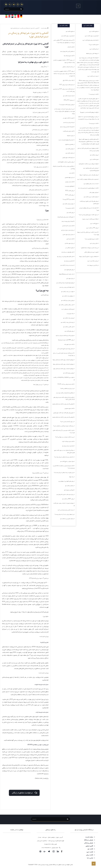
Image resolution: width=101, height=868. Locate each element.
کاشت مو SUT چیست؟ (68, 199)
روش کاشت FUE (69, 191)
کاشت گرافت (71, 47)
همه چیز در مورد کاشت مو (68, 36)
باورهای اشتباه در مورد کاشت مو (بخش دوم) (63, 364)
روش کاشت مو (70, 213)
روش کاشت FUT (69, 195)
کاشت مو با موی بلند (69, 344)
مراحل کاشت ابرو (94, 49)
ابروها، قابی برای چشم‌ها (92, 53)
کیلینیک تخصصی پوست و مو (67, 127)
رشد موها (71, 477)
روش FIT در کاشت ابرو (92, 228)
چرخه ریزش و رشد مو (69, 122)
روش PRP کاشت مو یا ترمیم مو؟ (66, 340)
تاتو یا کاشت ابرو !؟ (93, 45)
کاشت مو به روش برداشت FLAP (66, 384)
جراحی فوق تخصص (69, 177)
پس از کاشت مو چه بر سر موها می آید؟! (64, 437)
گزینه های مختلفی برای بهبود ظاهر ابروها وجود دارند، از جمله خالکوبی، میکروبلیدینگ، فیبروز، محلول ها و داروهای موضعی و (89, 142)
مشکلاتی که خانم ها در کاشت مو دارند (65, 393)
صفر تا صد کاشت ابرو (93, 76)
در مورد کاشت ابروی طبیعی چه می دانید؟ (88, 215)
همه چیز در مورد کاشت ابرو (91, 36)
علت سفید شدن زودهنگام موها (66, 274)
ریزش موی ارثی (70, 278)
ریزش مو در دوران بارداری (67, 230)
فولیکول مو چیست (69, 186)
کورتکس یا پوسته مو (69, 490)
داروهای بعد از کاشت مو (68, 296)
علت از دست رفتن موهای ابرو (91, 184)
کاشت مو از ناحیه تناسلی (68, 226)
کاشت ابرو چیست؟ (93, 123)
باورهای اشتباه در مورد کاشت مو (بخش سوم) (63, 360)
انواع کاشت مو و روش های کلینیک (66, 217)
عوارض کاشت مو (70, 149)
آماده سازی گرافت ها (69, 56)
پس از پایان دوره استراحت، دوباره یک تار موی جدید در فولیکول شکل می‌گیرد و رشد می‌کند (65, 111)
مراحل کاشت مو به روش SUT (67, 85)
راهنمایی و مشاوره (69, 144)
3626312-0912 (46, 848)
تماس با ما (91, 858)
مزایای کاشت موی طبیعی (68, 158)
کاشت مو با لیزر (70, 239)
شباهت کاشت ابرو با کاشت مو (91, 197)
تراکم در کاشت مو (69, 486)
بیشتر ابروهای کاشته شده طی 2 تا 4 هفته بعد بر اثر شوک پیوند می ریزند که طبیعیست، (88, 118)
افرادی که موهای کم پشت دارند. (66, 140)
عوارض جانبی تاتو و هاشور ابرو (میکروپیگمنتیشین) (91, 169)
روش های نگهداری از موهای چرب (66, 481)
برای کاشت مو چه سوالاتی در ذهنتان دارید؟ (63, 426)
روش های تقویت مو (69, 270)
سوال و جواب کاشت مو (68, 204)
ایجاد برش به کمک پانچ (68, 80)
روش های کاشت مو (69, 331)
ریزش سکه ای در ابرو (93, 261)
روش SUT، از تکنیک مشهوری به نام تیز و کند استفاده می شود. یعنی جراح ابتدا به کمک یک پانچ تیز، (64, 74)
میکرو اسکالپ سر (69, 248)
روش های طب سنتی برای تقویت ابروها (89, 175)
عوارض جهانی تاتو (94, 192)
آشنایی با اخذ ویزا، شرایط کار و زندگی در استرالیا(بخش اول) (25, 28)
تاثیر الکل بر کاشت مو (69, 327)
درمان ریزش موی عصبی (68, 234)
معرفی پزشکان (89, 843)
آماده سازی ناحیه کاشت (68, 131)
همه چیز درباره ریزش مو (68, 446)
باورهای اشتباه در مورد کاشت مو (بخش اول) (63, 369)
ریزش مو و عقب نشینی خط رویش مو (65, 494)
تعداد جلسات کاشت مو (68, 96)
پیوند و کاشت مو (94, 155)
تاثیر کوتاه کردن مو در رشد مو (67, 287)
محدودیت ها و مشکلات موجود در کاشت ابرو (88, 179)
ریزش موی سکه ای (69, 243)
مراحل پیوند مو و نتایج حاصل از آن (65, 349)
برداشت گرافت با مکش (68, 67)
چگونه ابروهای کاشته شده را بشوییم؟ (89, 112)
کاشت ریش (90, 855)
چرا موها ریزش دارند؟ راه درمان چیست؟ (64, 514)
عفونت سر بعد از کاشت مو (67, 292)
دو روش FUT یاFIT (69, 100)
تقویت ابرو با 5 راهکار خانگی (91, 252)
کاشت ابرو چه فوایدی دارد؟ (91, 239)
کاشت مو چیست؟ (70, 208)
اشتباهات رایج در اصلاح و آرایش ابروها (89, 257)
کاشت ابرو (90, 852)
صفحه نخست (45, 28)
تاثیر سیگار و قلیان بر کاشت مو (66, 305)
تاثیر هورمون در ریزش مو (68, 252)
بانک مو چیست (70, 314)
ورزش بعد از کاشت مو (68, 318)
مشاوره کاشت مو (70, 31)
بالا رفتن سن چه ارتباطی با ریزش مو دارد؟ (64, 457)
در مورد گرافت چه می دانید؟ (67, 422)
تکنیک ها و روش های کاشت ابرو (90, 40)
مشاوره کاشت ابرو (94, 31)
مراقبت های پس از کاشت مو (67, 519)
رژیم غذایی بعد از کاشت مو (67, 322)
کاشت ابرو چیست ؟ (93, 94)
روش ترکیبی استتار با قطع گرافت (66, 162)
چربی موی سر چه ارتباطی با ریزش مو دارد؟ (64, 473)
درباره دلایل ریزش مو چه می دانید (66, 510)
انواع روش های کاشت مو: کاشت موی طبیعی (63, 413)
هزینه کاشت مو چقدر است (68, 309)
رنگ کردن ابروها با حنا (93, 265)
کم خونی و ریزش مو (69, 261)
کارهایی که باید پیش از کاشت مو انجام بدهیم (63, 404)
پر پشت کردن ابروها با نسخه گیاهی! (89, 248)
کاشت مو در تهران (69, 182)
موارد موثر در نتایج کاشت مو (67, 461)
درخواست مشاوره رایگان (24, 792)
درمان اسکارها (70, 136)
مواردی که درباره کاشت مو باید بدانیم (65, 336)
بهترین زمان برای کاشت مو (67, 300)
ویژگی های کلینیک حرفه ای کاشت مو (65, 283)
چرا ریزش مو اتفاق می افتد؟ (67, 388)
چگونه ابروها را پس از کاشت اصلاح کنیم (88, 164)
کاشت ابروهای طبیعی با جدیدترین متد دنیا (88, 188)
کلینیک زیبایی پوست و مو (68, 221)
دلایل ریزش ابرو (94, 243)
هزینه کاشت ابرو (94, 159)
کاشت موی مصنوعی (69, 408)
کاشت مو (72, 173)
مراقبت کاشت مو (70, 153)
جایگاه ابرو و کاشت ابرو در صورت (90, 219)
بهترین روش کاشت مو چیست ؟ (66, 105)
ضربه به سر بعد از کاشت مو (67, 265)
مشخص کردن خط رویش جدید (67, 51)
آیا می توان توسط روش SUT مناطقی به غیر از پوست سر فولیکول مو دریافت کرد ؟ (64, 41)
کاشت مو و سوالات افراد (68, 441)
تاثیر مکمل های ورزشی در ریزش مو (65, 257)
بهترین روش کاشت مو (69, 373)
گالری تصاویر (90, 846)
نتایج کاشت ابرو (94, 223)
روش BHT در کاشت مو (68, 499)
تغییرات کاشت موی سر (68, 118)
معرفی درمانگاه (89, 840)
